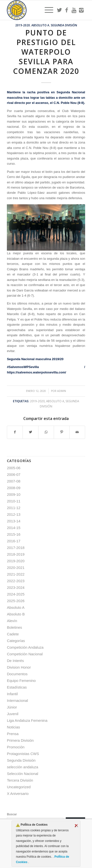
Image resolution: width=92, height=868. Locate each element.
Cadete (13, 634)
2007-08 (14, 481)
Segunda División (64, 25)
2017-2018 (16, 548)
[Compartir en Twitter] (30, 432)
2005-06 (14, 468)
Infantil (12, 694)
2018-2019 (16, 554)
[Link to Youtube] (74, 10)
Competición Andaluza (25, 647)
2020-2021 (16, 568)
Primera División (20, 740)
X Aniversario (18, 794)
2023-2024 (16, 587)
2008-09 (14, 488)
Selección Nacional (23, 774)
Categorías (16, 641)
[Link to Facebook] (67, 10)
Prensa (13, 734)
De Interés (15, 661)
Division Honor (19, 667)
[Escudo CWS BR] (38, 10)
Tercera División (20, 780)
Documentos (17, 674)
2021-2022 (16, 574)
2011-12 (14, 508)
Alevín (12, 621)
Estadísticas (17, 687)
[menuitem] (46, 10)
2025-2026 (16, 601)
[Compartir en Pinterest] (62, 432)
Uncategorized (19, 787)
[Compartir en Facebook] (15, 432)
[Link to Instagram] (81, 10)
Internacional (17, 700)
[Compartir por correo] (77, 432)
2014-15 (14, 528)
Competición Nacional (25, 654)
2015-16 (14, 534)
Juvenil (13, 714)
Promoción (16, 747)
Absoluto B (16, 614)
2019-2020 (23, 25)
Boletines (14, 627)
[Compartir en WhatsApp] (46, 432)
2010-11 (14, 501)
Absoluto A (40, 25)
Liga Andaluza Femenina (27, 720)
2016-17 (14, 541)
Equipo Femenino (21, 681)
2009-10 (14, 494)
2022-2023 (16, 581)
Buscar (12, 814)
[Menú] (46, 10)
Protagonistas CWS (23, 754)
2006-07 (14, 474)
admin (62, 391)
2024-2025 (16, 594)
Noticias (13, 727)
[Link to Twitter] (59, 10)
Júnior (12, 707)
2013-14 (14, 521)
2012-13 (14, 514)
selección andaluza (23, 767)
